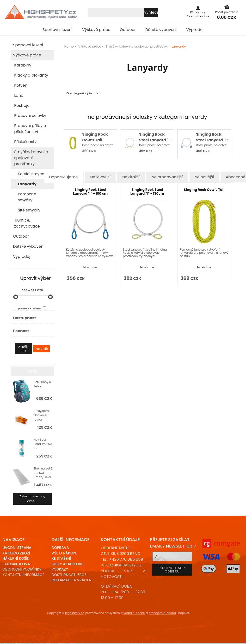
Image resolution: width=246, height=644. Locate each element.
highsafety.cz (75, 613)
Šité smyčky (29, 210)
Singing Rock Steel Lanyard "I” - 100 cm (212, 140)
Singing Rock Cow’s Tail (95, 137)
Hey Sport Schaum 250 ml (43, 444)
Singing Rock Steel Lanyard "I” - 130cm (155, 140)
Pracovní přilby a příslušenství (30, 129)
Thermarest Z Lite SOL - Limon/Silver (43, 473)
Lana (19, 95)
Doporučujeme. (64, 177)
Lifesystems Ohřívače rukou (42, 415)
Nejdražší (131, 177)
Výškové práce (96, 30)
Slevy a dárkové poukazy (67, 567)
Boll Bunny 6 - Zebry (43, 384)
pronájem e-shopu (162, 613)
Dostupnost (24, 318)
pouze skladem (29, 308)
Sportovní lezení (58, 30)
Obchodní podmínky (22, 569)
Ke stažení (61, 558)
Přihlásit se (198, 12)
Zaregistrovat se (198, 16)
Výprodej (195, 30)
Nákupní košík (16, 558)
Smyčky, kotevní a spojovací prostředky (31, 158)
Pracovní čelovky (30, 116)
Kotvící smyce (31, 174)
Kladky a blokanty (31, 75)
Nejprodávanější (167, 177)
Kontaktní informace (23, 575)
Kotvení (21, 85)
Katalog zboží (16, 553)
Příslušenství (26, 142)
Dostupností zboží (70, 575)
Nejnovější (204, 177)
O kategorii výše (79, 93)
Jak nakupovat (17, 564)
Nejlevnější (100, 177)
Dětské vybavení (161, 30)
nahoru (239, 637)
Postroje (22, 105)
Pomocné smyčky (27, 197)
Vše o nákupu (65, 553)
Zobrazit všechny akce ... (32, 499)
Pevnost (21, 331)
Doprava (60, 548)
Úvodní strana (17, 548)
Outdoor (128, 30)
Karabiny (23, 65)
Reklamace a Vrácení (72, 580)
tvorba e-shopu (134, 613)
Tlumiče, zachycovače (27, 223)
